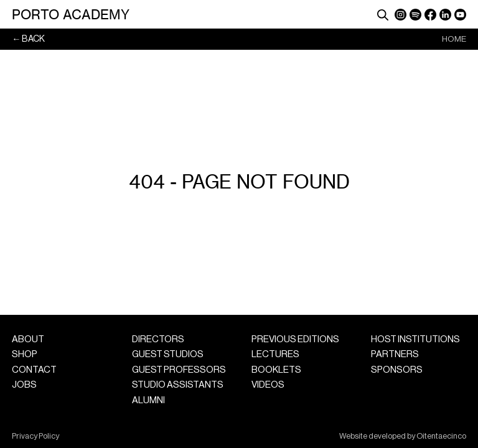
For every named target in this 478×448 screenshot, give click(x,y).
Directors (158, 339)
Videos (268, 385)
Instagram (401, 15)
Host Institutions (415, 339)
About (28, 339)
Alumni (148, 400)
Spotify (415, 15)
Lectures (275, 354)
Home (454, 39)
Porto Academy (71, 14)
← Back (28, 39)
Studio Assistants (178, 385)
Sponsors (397, 370)
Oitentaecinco (441, 436)
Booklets (276, 370)
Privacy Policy (35, 436)
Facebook (430, 15)
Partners (395, 354)
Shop (25, 354)
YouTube (460, 15)
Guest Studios (168, 354)
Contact (34, 370)
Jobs (24, 385)
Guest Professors (179, 370)
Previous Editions (295, 339)
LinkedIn (445, 15)
